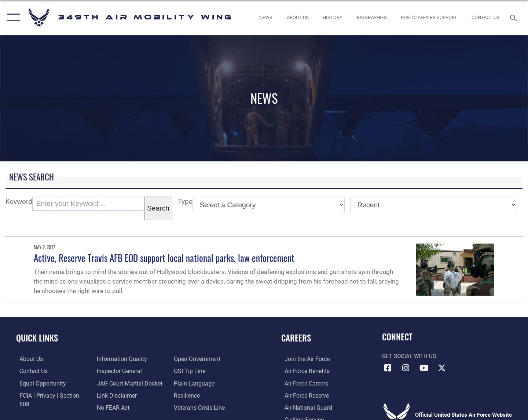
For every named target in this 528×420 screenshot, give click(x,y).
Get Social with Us (409, 356)
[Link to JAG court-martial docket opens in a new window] (127, 371)
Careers (296, 338)
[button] (12, 17)
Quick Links (37, 338)
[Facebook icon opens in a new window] (388, 368)
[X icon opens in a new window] (442, 368)
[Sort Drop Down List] (434, 205)
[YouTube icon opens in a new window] (424, 368)
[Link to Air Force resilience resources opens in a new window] (188, 383)
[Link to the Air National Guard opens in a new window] (304, 407)
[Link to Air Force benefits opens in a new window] (303, 371)
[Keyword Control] (88, 204)
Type (185, 202)
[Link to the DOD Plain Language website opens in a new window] (193, 371)
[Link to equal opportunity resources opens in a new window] (38, 383)
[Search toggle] (515, 17)
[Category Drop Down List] (269, 205)
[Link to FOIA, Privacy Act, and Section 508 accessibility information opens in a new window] (50, 395)
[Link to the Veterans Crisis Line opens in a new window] (200, 395)
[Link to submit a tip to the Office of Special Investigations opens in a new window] (190, 359)
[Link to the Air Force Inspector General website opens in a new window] (117, 359)
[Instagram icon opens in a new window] (406, 368)
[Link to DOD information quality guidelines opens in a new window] (40, 407)
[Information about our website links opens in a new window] (115, 383)
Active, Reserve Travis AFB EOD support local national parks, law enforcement (164, 258)
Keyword (19, 202)
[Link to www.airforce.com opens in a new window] (303, 359)
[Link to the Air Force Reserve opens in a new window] (303, 395)
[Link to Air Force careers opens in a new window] (303, 383)
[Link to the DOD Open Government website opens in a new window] (118, 407)
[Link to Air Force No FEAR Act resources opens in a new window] (112, 395)
